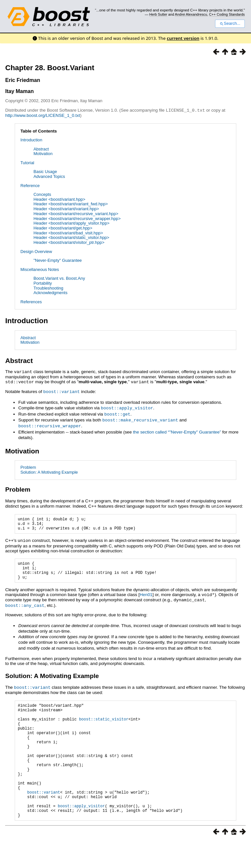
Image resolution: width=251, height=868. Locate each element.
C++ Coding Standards (227, 14)
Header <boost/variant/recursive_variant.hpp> (76, 213)
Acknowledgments (50, 292)
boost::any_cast (25, 608)
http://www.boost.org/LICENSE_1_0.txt (43, 115)
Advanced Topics (49, 176)
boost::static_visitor (104, 725)
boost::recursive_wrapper (50, 423)
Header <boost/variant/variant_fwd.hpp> (71, 204)
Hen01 (146, 598)
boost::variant (61, 390)
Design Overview (36, 251)
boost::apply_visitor (127, 406)
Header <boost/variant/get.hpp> (63, 228)
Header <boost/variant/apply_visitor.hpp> (71, 223)
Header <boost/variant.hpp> (59, 199)
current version (183, 38)
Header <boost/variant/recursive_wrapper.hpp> (77, 218)
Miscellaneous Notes (40, 269)
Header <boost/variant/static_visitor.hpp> (71, 237)
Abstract (41, 149)
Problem (28, 465)
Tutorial (27, 162)
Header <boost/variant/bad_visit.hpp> (68, 233)
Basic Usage (45, 171)
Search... (230, 24)
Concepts (42, 194)
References (31, 301)
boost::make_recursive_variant (140, 418)
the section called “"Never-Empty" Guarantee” (177, 429)
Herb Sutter (158, 14)
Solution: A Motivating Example (49, 470)
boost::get (117, 412)
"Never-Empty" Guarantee (58, 260)
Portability (42, 283)
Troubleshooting (48, 288)
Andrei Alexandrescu (191, 14)
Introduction (31, 140)
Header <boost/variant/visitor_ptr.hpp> (69, 242)
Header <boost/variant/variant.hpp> (66, 208)
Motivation (43, 153)
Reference (30, 185)
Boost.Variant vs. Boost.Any (59, 278)
